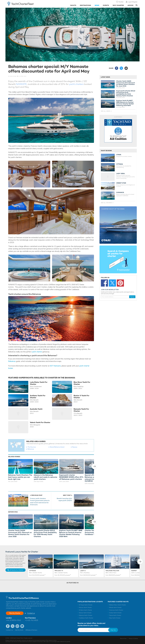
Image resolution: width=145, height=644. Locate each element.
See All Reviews (106, 203)
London (9, 618)
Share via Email (126, 68)
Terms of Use (123, 639)
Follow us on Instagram (17, 626)
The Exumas (32, 447)
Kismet (134, 571)
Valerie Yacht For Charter (40, 422)
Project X (59, 571)
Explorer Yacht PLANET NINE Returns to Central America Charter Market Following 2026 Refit (125, 103)
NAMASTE (21, 84)
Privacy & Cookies (133, 639)
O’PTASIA (120, 164)
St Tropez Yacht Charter (86, 605)
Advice (130, 5)
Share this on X (121, 68)
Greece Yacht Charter (85, 613)
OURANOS (120, 192)
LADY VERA (120, 174)
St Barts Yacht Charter (85, 610)
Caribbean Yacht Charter (86, 618)
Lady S (83, 571)
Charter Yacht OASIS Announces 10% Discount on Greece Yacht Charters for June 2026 (126, 84)
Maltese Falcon (112, 571)
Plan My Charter (15, 613)
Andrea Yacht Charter (115, 613)
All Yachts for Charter (16, 570)
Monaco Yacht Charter (85, 607)
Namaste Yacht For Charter (81, 410)
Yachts (73, 5)
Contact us (31, 613)
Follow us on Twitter (13, 626)
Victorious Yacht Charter (116, 610)
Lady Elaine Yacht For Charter (39, 383)
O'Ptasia (33, 571)
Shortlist (121, 2)
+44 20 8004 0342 (13, 620)
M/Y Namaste (55, 366)
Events (106, 5)
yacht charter (37, 352)
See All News (105, 111)
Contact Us (9, 630)
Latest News (105, 77)
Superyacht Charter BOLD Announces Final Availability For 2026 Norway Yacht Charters (126, 93)
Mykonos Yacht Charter (86, 615)
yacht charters (76, 84)
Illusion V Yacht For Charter (81, 397)
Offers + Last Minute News (23, 10)
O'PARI (119, 155)
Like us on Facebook (8, 626)
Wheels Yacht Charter (115, 607)
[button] (94, 466)
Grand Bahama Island (57, 447)
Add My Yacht (19, 630)
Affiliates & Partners (31, 630)
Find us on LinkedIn (22, 626)
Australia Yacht (36, 409)
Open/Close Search (137, 5)
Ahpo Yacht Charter (115, 618)
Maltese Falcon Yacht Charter (117, 605)
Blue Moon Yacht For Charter (82, 383)
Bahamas (12, 361)
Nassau (75, 447)
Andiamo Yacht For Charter (38, 397)
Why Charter (118, 5)
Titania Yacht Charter (115, 615)
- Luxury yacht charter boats (26, 4)
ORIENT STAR (121, 183)
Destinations (85, 5)
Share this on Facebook (117, 68)
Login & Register (133, 2)
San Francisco (30, 618)
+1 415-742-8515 (31, 620)
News (97, 5)
